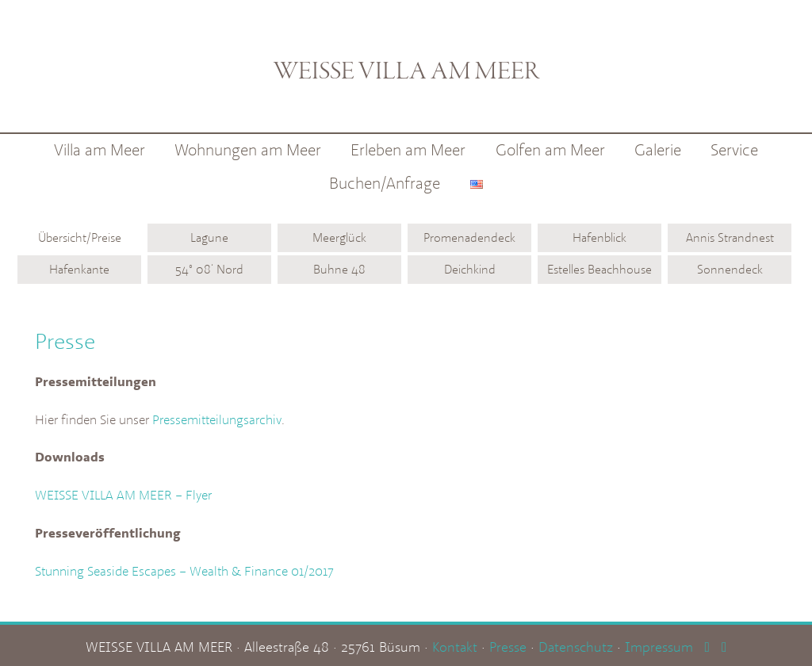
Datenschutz (576, 643)
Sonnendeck (730, 269)
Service (734, 149)
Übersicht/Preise (80, 237)
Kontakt (455, 643)
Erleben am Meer (408, 149)
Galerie (658, 149)
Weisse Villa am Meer (406, 60)
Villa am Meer (100, 149)
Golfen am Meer (550, 149)
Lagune (209, 237)
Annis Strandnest (730, 237)
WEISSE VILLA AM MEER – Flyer (123, 493)
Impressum (659, 643)
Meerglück (339, 237)
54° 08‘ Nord (209, 269)
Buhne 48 (339, 269)
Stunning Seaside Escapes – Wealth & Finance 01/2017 (184, 568)
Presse (508, 643)
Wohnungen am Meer (248, 149)
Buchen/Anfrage (385, 183)
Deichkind (470, 269)
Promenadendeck (469, 237)
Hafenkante (79, 269)
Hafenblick (599, 237)
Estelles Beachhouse (599, 269)
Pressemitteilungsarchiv (217, 419)
